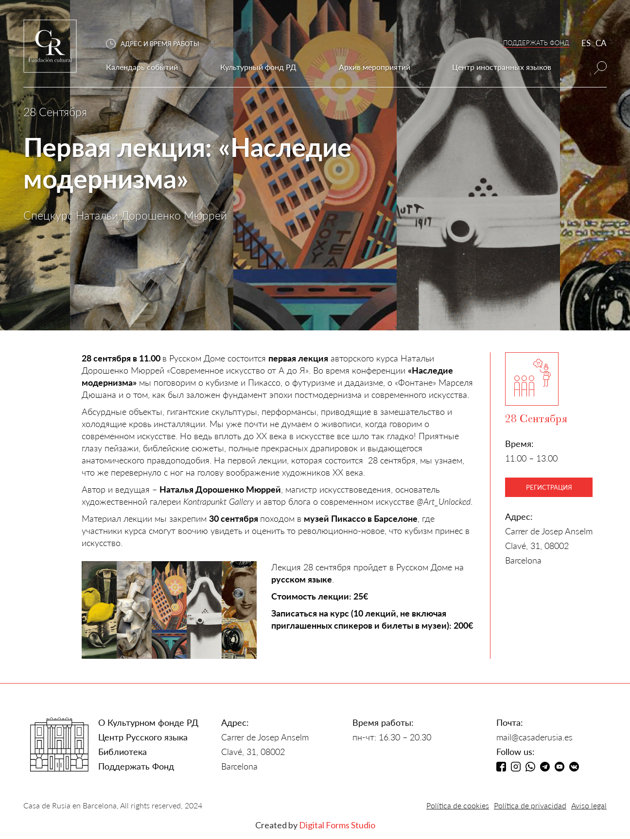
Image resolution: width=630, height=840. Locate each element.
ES (586, 43)
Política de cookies (458, 805)
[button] (157, 44)
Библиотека (122, 752)
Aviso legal (589, 805)
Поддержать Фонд (136, 766)
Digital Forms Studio (337, 825)
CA (601, 43)
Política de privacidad (530, 805)
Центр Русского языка (143, 737)
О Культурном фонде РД (148, 722)
